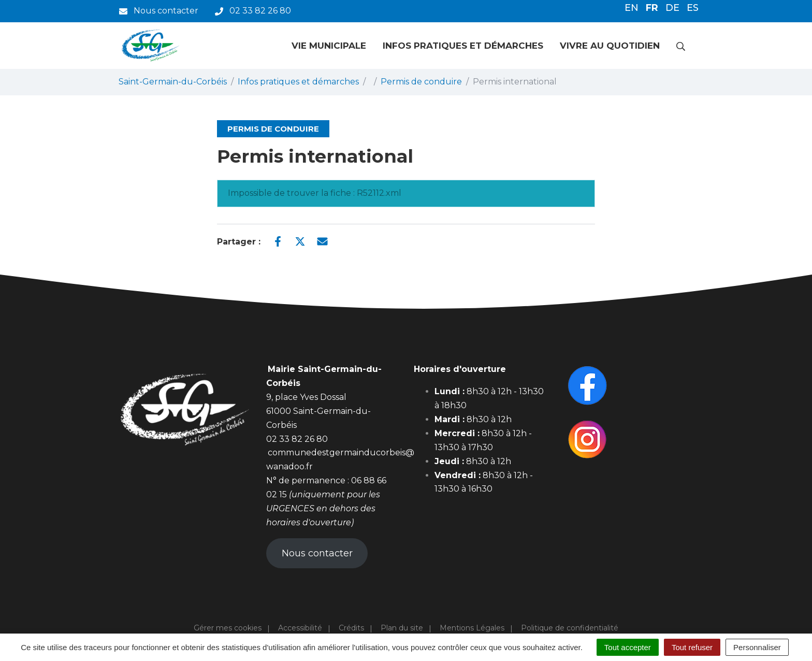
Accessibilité (300, 628)
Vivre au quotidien (610, 46)
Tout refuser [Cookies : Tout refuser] (692, 647)
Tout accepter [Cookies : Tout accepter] (628, 647)
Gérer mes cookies (228, 628)
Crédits (351, 628)
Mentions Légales (472, 628)
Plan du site (402, 628)
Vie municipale (329, 46)
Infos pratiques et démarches (463, 46)
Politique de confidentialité (570, 628)
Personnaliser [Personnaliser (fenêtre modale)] (757, 647)
